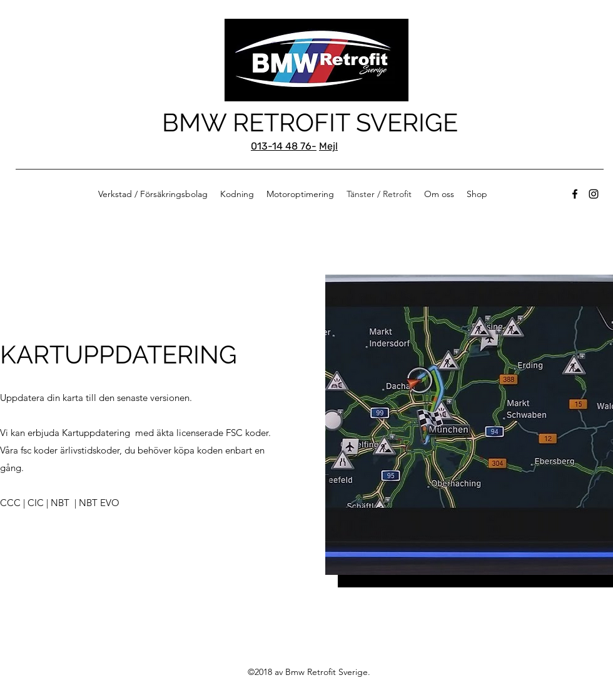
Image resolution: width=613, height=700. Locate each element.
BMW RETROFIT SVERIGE (310, 122)
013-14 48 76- (284, 146)
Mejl (328, 146)
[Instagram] (594, 194)
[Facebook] (575, 194)
